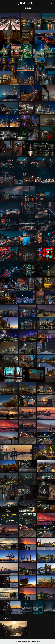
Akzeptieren (33, 642)
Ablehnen (39, 642)
